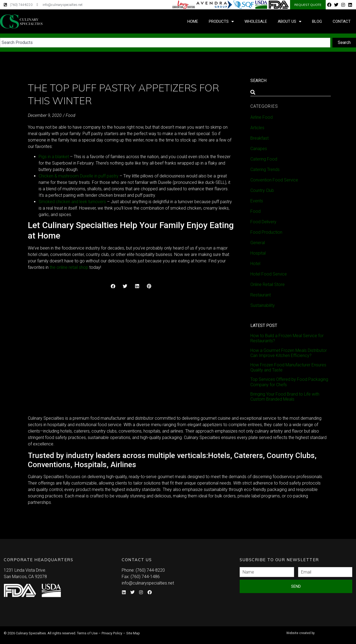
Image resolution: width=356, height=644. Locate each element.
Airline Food (262, 117)
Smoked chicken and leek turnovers (72, 202)
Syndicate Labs (318, 631)
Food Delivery (263, 222)
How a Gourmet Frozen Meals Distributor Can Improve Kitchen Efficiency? (289, 353)
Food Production (266, 232)
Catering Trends (265, 170)
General (258, 243)
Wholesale (256, 21)
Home (193, 21)
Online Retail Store (268, 284)
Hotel (255, 264)
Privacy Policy (112, 633)
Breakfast (259, 138)
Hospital (258, 253)
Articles (257, 128)
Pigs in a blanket (54, 157)
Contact (342, 21)
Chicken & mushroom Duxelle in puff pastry (79, 176)
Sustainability (263, 305)
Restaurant (261, 295)
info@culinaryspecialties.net (148, 583)
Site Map (133, 633)
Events (257, 201)
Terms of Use (87, 633)
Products (221, 22)
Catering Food (264, 159)
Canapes (259, 149)
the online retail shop (69, 267)
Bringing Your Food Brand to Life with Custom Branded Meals (285, 397)
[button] (113, 286)
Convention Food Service (274, 180)
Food (71, 115)
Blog (317, 21)
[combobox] (165, 43)
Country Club (262, 190)
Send (296, 586)
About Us (290, 22)
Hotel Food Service (269, 274)
